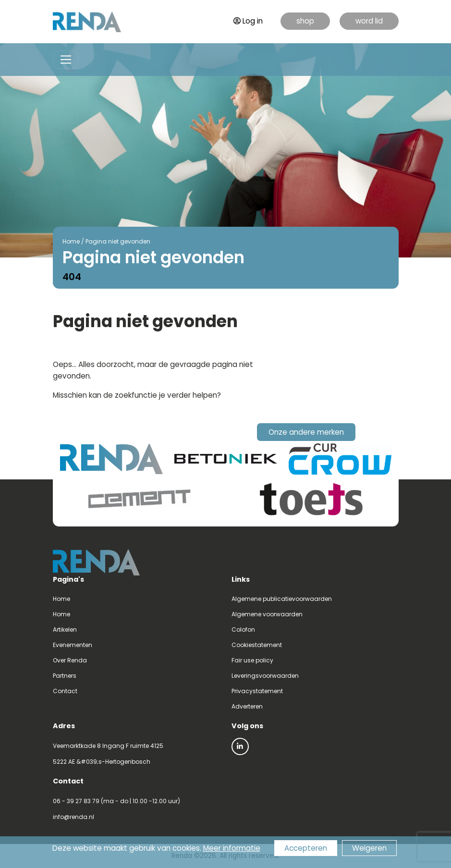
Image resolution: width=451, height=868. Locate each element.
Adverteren (247, 706)
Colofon (243, 630)
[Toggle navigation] (66, 60)
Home (71, 241)
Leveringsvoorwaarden (265, 676)
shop (305, 21)
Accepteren (306, 848)
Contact (65, 691)
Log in (248, 21)
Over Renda (70, 660)
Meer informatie (232, 848)
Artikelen (65, 630)
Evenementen (73, 645)
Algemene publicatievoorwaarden (282, 599)
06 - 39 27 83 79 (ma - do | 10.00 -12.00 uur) (116, 801)
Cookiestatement (257, 645)
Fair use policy (252, 660)
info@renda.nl (73, 817)
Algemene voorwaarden (267, 614)
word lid (369, 21)
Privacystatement (257, 691)
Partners (65, 676)
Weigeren (369, 848)
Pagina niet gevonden (118, 241)
